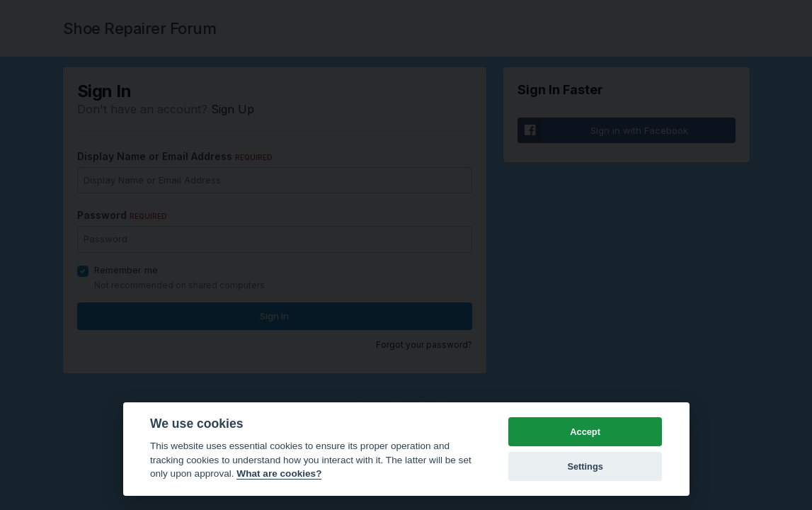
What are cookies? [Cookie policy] (279, 474)
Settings (585, 466)
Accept (585, 432)
